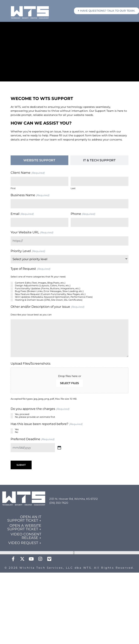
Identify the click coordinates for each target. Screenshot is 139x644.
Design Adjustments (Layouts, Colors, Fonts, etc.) (43, 286)
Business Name (30, 195)
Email (22, 214)
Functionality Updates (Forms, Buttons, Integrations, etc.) (48, 288)
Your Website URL (32, 232)
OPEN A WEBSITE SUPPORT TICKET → (24, 527)
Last (73, 188)
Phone (83, 214)
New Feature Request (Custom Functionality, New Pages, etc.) (50, 294)
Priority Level (28, 251)
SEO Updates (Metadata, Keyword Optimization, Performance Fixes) (54, 297)
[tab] (39, 160)
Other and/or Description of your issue (47, 307)
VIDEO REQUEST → (25, 543)
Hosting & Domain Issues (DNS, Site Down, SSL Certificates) (49, 300)
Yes (17, 429)
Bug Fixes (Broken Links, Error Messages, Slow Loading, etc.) (49, 291)
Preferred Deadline (32, 439)
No (16, 432)
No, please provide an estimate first (35, 417)
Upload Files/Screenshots (31, 364)
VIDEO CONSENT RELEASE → (26, 536)
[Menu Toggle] (74, 553)
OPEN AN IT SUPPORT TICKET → (24, 519)
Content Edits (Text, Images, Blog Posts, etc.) (40, 283)
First (13, 188)
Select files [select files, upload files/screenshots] (69, 383)
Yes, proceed (22, 414)
